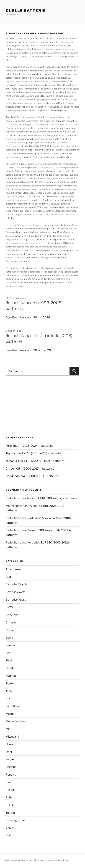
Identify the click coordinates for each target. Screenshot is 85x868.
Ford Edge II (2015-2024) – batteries (29, 446)
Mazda (10, 714)
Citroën (11, 630)
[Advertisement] (42, 406)
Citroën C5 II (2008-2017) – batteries (30, 469)
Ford (9, 660)
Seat (9, 782)
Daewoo (11, 645)
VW (8, 835)
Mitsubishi (12, 737)
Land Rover (13, 706)
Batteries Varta (16, 592)
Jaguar (10, 683)
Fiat (8, 653)
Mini (8, 729)
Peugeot (11, 759)
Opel (9, 752)
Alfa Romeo (13, 569)
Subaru (10, 797)
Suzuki (10, 805)
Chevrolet (12, 615)
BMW (9, 607)
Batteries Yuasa (16, 600)
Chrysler (11, 622)
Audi (9, 577)
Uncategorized (15, 820)
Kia (8, 698)
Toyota (10, 813)
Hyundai (11, 676)
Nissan (10, 744)
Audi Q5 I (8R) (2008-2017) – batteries (52, 498)
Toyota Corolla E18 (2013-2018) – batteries (34, 453)
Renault (11, 775)
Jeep (9, 691)
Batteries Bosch (16, 584)
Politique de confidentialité (18, 860)
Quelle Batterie (26, 11)
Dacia (9, 638)
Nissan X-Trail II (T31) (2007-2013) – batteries (35, 461)
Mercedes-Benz (16, 721)
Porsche (11, 767)
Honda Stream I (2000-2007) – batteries (32, 476)
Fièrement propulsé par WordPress (51, 860)
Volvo (9, 828)
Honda (10, 668)
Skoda (10, 790)
